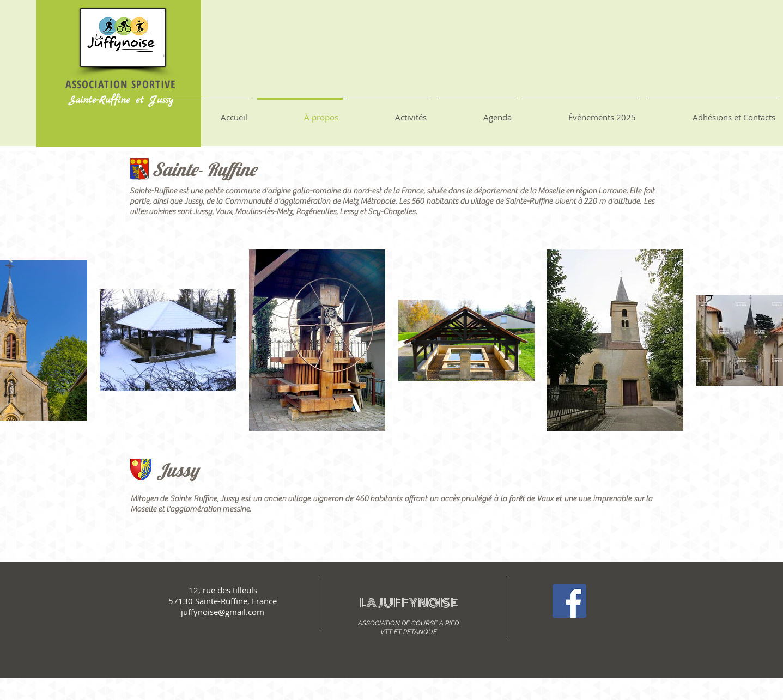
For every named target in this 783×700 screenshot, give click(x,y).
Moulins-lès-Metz (264, 212)
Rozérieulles (316, 212)
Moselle (551, 191)
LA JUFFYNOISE (409, 603)
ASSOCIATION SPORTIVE (121, 84)
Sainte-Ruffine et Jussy (121, 101)
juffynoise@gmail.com (223, 612)
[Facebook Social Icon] (569, 601)
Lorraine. (614, 191)
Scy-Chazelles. (392, 212)
